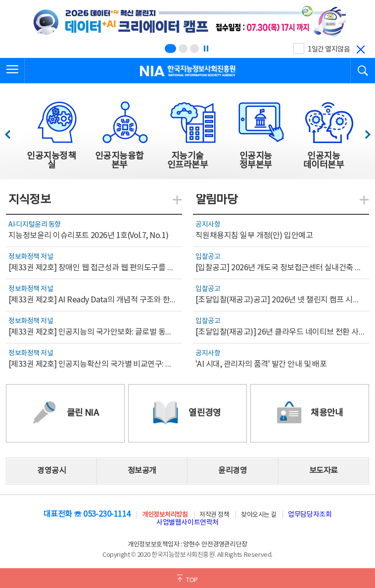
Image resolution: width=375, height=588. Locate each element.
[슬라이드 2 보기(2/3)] (183, 49)
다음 (362, 132)
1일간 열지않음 (329, 49)
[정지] (206, 49)
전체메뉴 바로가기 (0, 0)
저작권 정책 (214, 515)
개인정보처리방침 (165, 515)
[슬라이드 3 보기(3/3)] (194, 49)
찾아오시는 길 (259, 515)
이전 (12, 132)
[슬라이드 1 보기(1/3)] (170, 49)
